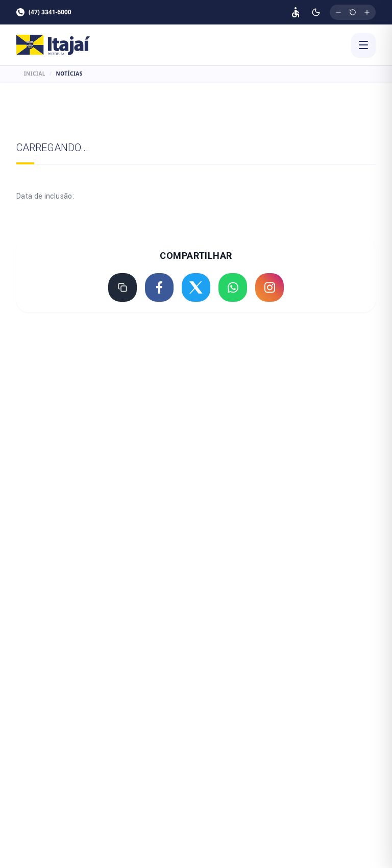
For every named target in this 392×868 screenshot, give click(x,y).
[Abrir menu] (363, 45)
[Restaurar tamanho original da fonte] (353, 12)
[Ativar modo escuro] (316, 12)
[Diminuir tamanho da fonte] (338, 12)
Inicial (35, 74)
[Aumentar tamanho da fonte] (367, 12)
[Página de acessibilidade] (296, 12)
